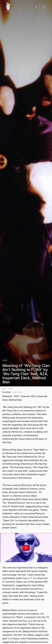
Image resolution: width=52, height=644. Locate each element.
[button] (36, 7)
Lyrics (5, 360)
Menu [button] (45, 7)
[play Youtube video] (26, 548)
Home (4, 389)
